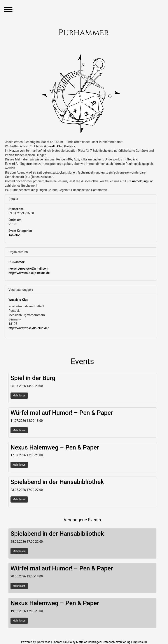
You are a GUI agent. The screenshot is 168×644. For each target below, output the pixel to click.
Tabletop (14, 235)
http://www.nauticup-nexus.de (29, 273)
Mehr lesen (19, 396)
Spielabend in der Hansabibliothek (57, 482)
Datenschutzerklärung (117, 642)
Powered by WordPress (36, 642)
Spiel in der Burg (33, 378)
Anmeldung (140, 181)
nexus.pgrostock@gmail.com (29, 269)
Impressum (140, 642)
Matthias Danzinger (88, 642)
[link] (53, 146)
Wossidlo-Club (18, 300)
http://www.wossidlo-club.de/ (29, 328)
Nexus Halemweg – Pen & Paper (55, 447)
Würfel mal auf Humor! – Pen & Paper (62, 413)
